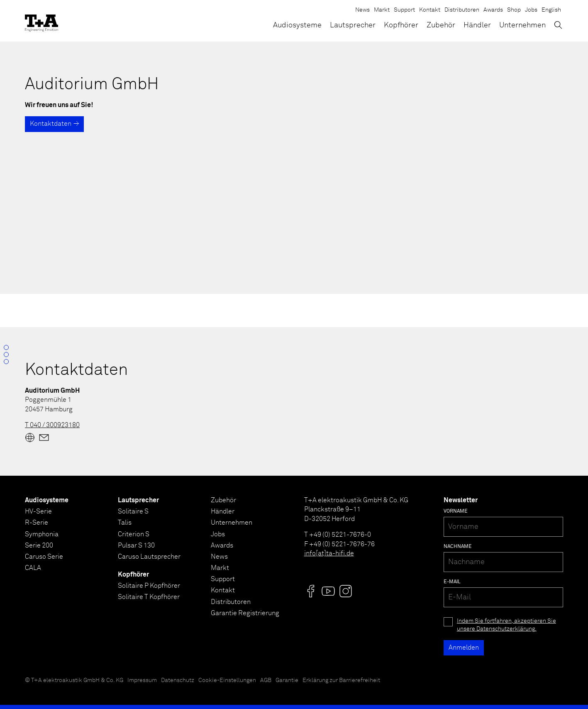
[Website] (30, 438)
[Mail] (44, 438)
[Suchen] (558, 25)
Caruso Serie (44, 557)
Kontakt (430, 10)
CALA (33, 568)
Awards (493, 10)
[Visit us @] (311, 591)
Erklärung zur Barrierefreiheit (341, 680)
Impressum (142, 680)
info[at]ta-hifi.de (329, 553)
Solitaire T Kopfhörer (149, 597)
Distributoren (462, 10)
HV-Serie (38, 511)
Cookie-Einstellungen (227, 680)
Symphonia (42, 534)
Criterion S (134, 534)
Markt (382, 10)
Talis (125, 523)
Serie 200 (39, 545)
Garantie (287, 680)
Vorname (456, 511)
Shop (514, 10)
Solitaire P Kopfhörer (149, 586)
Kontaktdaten (51, 124)
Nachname (458, 547)
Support (404, 10)
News (362, 10)
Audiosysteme (297, 25)
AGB (266, 680)
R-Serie (37, 523)
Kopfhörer (401, 25)
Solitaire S (133, 511)
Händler (477, 25)
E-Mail (452, 582)
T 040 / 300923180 (52, 425)
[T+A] (41, 21)
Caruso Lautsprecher (149, 557)
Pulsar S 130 (136, 545)
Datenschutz (178, 680)
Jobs (531, 10)
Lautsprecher (353, 25)
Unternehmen (522, 25)
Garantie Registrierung (245, 613)
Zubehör (441, 25)
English (551, 10)
